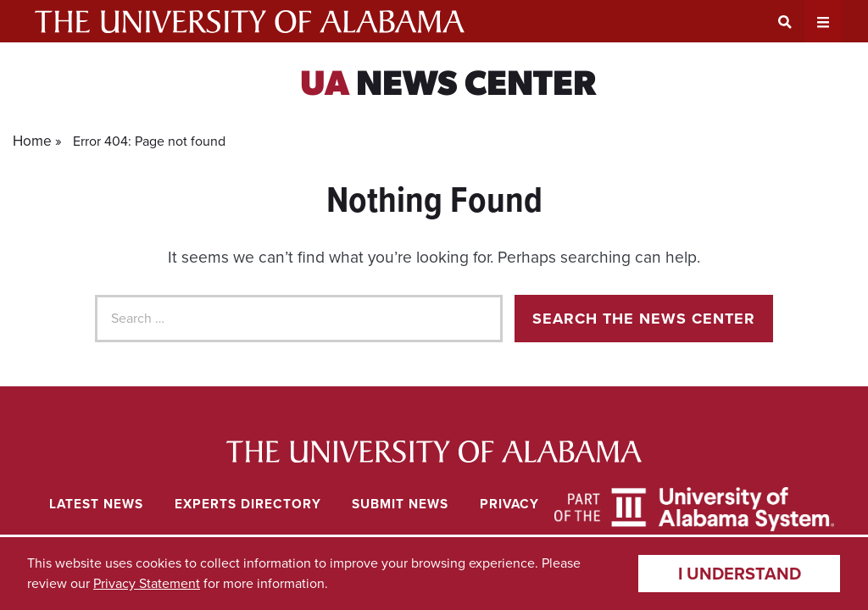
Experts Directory (248, 504)
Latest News (96, 504)
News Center (448, 86)
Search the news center (644, 319)
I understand (740, 574)
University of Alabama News (434, 452)
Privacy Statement (147, 583)
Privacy (509, 504)
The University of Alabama (250, 21)
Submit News (400, 504)
